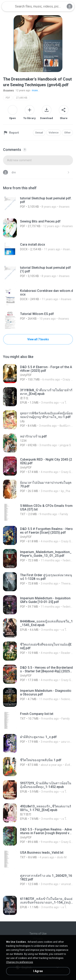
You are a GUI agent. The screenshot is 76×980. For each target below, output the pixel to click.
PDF (8, 98)
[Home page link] (8, 6)
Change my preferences (20, 962)
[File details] (38, 205)
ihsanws (9, 90)
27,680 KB (22, 98)
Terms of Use (38, 934)
